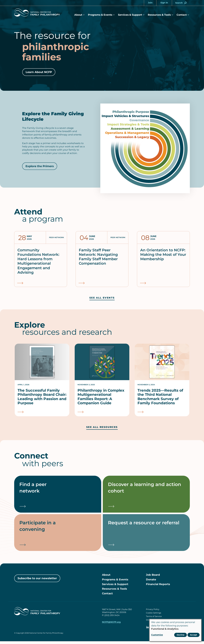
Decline (181, 635)
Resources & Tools (159, 15)
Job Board (153, 578)
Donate (151, 582)
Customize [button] (157, 635)
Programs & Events (100, 15)
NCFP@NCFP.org (111, 625)
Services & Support (130, 15)
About (78, 15)
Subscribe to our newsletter (37, 581)
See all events (102, 298)
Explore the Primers (40, 166)
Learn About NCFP (39, 72)
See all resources (102, 427)
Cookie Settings (154, 616)
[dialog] (175, 630)
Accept (194, 635)
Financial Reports (158, 587)
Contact (182, 15)
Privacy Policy (153, 612)
